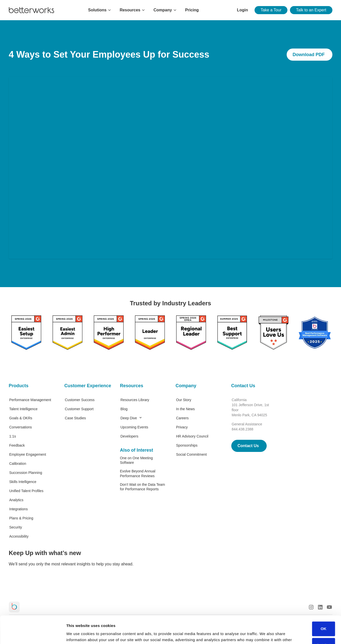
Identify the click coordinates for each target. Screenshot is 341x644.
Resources (132, 386)
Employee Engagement (28, 454)
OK (323, 603)
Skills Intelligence (23, 482)
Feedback (17, 445)
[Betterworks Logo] (31, 10)
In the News (186, 409)
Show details (78, 634)
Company (186, 386)
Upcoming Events (134, 427)
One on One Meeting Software (137, 460)
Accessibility (19, 536)
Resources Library (135, 400)
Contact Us (243, 386)
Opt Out (323, 619)
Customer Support (79, 409)
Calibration (18, 464)
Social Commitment (191, 454)
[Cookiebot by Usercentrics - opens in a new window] (33, 634)
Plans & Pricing (21, 518)
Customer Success (80, 400)
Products (19, 386)
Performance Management (30, 400)
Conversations (21, 427)
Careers (183, 418)
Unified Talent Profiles (26, 491)
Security (16, 527)
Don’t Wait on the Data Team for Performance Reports (143, 487)
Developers (130, 436)
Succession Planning (26, 473)
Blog (124, 409)
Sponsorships (187, 445)
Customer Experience (87, 386)
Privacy (182, 427)
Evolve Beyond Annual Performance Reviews (138, 473)
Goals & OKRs (21, 418)
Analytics (16, 500)
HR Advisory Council (192, 436)
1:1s (13, 436)
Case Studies (75, 418)
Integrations (19, 509)
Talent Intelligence (24, 409)
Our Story (184, 400)
